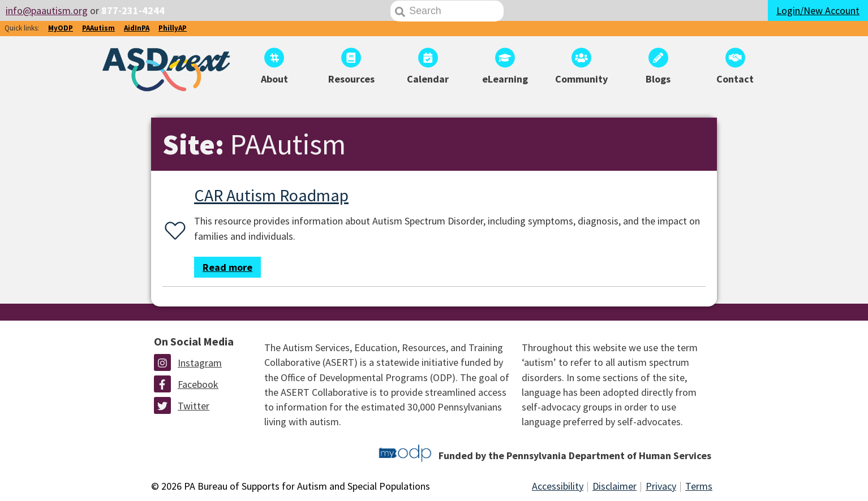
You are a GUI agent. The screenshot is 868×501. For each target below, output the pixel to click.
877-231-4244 (133, 10)
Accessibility (558, 486)
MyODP (61, 28)
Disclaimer (615, 486)
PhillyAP (173, 28)
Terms (699, 486)
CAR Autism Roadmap (271, 195)
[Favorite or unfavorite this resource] (173, 232)
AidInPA (137, 28)
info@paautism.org (47, 10)
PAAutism (98, 28)
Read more (227, 267)
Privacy (661, 486)
